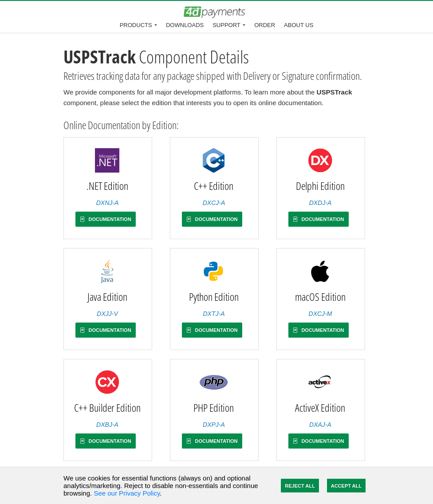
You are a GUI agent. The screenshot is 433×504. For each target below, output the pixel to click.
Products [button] (136, 25)
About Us (299, 25)
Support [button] (226, 25)
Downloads (185, 25)
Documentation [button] (105, 219)
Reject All (300, 486)
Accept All (346, 486)
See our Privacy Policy (127, 493)
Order (265, 25)
